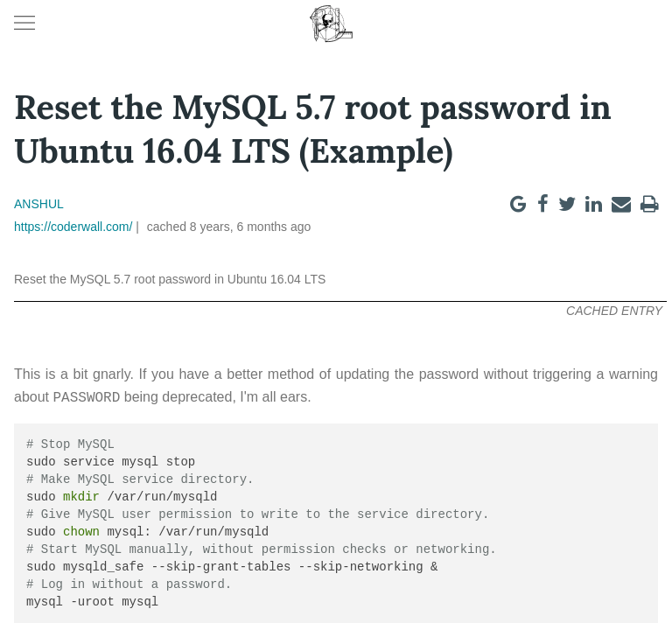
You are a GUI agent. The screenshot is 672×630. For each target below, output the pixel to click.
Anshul (39, 204)
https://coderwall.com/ (73, 227)
